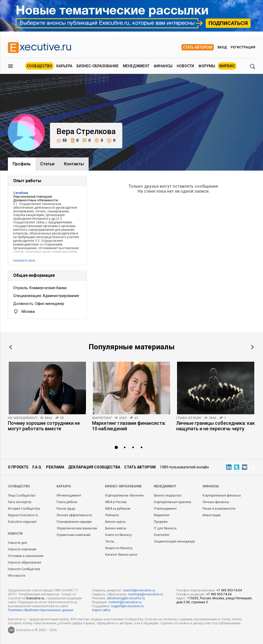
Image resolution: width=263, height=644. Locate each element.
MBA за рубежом (118, 509)
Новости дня (17, 543)
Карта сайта (101, 610)
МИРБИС (227, 66)
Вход (222, 47)
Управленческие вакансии (77, 528)
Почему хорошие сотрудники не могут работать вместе (44, 426)
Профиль (22, 164)
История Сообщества (24, 509)
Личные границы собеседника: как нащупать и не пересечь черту (216, 426)
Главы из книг (189, 418)
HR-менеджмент (23, 418)
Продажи (161, 522)
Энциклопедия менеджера (174, 541)
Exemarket (162, 535)
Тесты (110, 541)
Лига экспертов (20, 502)
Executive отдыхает (22, 522)
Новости (185, 66)
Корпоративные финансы (222, 495)
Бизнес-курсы (115, 522)
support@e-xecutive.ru (127, 606)
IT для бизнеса (165, 528)
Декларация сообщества (94, 467)
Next (252, 347)
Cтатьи (47, 164)
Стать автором (198, 47)
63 (136, 418)
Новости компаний (22, 549)
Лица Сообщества (22, 495)
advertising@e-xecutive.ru (126, 598)
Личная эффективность (74, 515)
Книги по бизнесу (118, 535)
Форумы (207, 66)
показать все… (25, 260)
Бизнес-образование (98, 66)
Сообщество (39, 66)
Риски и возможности (219, 509)
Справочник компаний (74, 535)
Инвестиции (212, 515)
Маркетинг (102, 418)
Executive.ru (35, 598)
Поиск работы (67, 502)
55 (62, 140)
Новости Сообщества (24, 569)
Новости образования (24, 563)
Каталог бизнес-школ (121, 555)
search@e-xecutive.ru (139, 590)
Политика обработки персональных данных (41, 610)
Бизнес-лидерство (168, 495)
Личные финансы (216, 502)
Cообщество (19, 486)
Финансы (163, 66)
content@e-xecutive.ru (125, 602)
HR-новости (17, 576)
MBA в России (116, 502)
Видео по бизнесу (119, 548)
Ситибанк (21, 193)
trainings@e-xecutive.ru (146, 594)
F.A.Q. (37, 467)
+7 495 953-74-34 (229, 590)
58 (62, 418)
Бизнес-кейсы (116, 528)
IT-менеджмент (165, 509)
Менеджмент (136, 66)
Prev (11, 347)
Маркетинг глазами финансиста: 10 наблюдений (129, 426)
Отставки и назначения (26, 556)
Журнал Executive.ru (23, 515)
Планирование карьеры (74, 522)
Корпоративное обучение (124, 495)
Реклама (55, 467)
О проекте (18, 467)
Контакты (74, 164)
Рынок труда (66, 509)
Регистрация (243, 47)
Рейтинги (112, 515)
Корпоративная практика (173, 502)
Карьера (64, 66)
